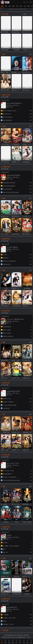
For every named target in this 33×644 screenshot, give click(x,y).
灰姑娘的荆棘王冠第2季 (17, 32)
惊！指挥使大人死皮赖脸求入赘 (6, 306)
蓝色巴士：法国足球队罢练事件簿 (27, 576)
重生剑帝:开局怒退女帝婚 (27, 72)
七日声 (6, 288)
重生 (6, 6)
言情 (17, 6)
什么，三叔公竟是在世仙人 (6, 234)
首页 (2, 6)
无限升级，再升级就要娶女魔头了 (17, 450)
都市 (21, 6)
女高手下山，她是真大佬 (6, 378)
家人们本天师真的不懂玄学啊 (17, 504)
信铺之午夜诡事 (27, 522)
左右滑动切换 (5, 97)
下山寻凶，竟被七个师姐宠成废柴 (27, 216)
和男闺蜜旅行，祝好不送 (6, 360)
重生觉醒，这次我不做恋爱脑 (17, 72)
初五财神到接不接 (6, 50)
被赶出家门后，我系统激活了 (6, 216)
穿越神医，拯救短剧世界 (17, 162)
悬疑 (29, 6)
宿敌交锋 (16, 576)
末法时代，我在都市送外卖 (17, 378)
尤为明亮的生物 (16, 594)
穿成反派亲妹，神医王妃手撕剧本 (27, 162)
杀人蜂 (16, 522)
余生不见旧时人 (6, 144)
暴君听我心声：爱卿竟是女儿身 (17, 216)
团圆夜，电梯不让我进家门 (17, 360)
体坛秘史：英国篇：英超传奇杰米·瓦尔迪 (6, 594)
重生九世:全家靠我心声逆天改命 (6, 90)
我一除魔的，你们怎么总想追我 (6, 504)
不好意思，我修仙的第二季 (17, 432)
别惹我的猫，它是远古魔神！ (27, 504)
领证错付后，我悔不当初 (27, 306)
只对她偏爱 (16, 50)
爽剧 (13, 6)
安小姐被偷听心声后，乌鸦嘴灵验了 (17, 144)
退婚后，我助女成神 (6, 450)
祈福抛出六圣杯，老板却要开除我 (27, 378)
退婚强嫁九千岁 (27, 432)
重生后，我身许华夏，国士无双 (6, 72)
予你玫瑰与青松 (16, 306)
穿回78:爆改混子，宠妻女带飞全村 (6, 162)
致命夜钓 (6, 522)
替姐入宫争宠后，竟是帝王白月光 (27, 234)
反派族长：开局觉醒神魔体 (27, 144)
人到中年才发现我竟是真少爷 (17, 234)
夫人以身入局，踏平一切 (27, 360)
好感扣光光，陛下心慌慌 (27, 450)
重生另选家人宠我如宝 (27, 90)
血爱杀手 (27, 594)
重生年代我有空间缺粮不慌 (6, 32)
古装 (25, 6)
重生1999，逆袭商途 (17, 90)
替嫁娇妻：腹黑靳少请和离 (17, 288)
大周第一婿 (6, 432)
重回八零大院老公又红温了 (27, 32)
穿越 (10, 6)
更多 (30, 54)
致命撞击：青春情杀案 (6, 576)
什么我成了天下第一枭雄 (27, 50)
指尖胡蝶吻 (27, 288)
